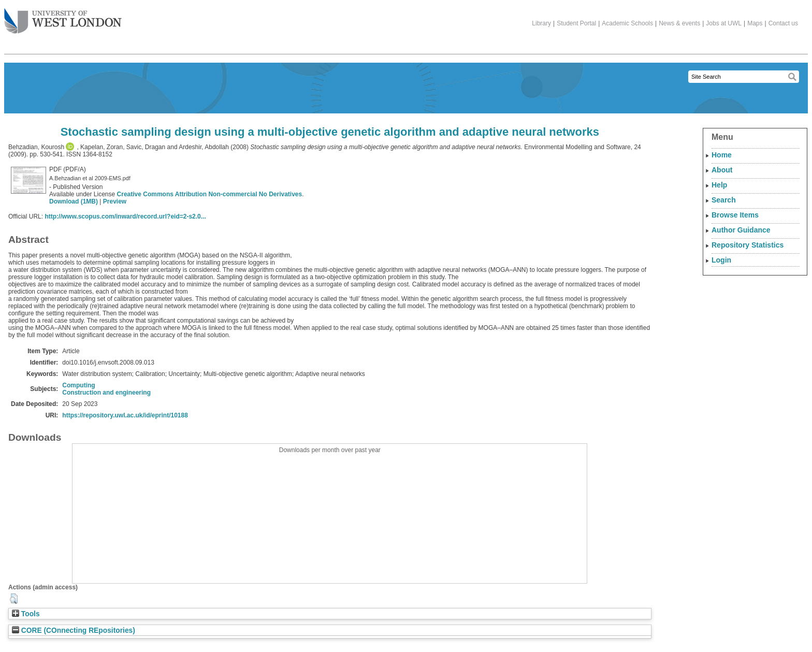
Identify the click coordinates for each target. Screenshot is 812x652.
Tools (26, 614)
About (722, 170)
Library (541, 23)
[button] (14, 599)
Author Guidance (741, 230)
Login (721, 260)
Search (724, 200)
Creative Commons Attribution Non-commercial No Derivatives (210, 194)
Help (719, 185)
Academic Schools (627, 23)
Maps (755, 23)
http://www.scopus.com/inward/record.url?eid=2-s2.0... (125, 216)
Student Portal (576, 23)
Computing (78, 385)
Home (722, 155)
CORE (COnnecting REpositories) (74, 631)
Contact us (783, 23)
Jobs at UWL (724, 23)
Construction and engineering (106, 393)
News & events (679, 23)
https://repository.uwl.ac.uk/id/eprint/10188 (125, 415)
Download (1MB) (74, 201)
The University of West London (63, 17)
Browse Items (735, 215)
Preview (115, 201)
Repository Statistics (748, 245)
